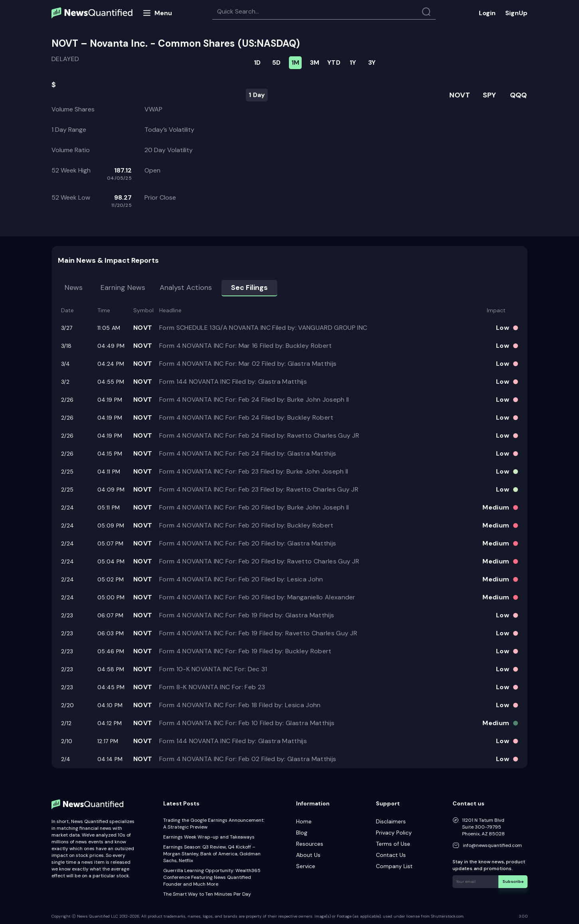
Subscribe (513, 881)
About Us (308, 855)
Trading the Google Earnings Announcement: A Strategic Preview (214, 824)
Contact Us (391, 855)
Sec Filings (249, 288)
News (74, 288)
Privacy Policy (394, 833)
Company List (394, 866)
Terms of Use (393, 844)
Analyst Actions (186, 288)
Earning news (123, 288)
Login (487, 13)
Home (304, 821)
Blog (302, 833)
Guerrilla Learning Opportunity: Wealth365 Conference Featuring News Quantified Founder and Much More (212, 877)
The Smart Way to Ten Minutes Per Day (207, 894)
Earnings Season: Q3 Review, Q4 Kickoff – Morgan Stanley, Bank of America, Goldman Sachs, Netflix (212, 854)
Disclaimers (391, 821)
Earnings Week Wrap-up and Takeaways (209, 837)
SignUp (516, 13)
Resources (310, 844)
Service (306, 866)
